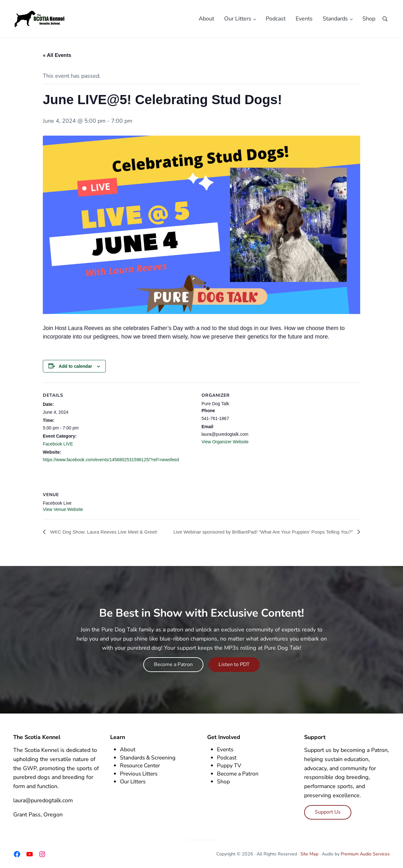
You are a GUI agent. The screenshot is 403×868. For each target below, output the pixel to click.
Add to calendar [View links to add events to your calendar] (76, 371)
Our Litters (133, 782)
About (128, 750)
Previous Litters (140, 774)
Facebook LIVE (58, 448)
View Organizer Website (225, 446)
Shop (223, 782)
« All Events (57, 60)
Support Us (328, 812)
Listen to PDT (234, 664)
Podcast (227, 758)
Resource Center (141, 766)
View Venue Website (63, 514)
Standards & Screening (149, 758)
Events (225, 750)
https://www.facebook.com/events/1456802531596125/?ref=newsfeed (111, 464)
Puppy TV (229, 766)
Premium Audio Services (365, 854)
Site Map (309, 854)
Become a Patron (173, 664)
